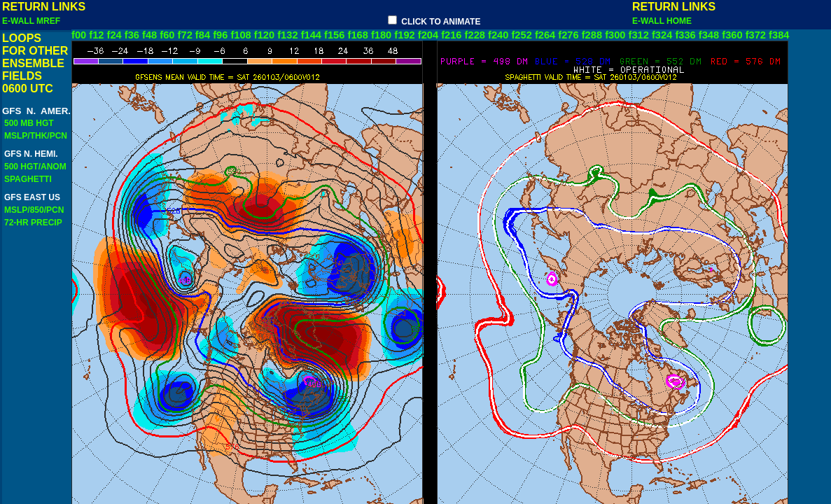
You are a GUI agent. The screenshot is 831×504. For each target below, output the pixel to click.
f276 (568, 35)
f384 (779, 35)
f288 (592, 35)
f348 (709, 35)
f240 (498, 35)
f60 (167, 35)
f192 (404, 35)
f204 (428, 35)
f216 (451, 35)
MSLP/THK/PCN (36, 136)
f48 (149, 35)
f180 (381, 35)
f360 (732, 35)
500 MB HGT (29, 123)
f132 (287, 35)
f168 (358, 35)
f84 (203, 35)
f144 (311, 35)
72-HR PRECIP (33, 223)
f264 (545, 35)
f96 (220, 35)
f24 (114, 35)
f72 (185, 35)
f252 (521, 35)
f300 (615, 35)
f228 (475, 35)
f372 (756, 35)
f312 (639, 35)
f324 (662, 35)
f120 (264, 35)
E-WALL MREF (34, 21)
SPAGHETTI (28, 179)
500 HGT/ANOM (35, 167)
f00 (79, 35)
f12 (96, 35)
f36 (132, 35)
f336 (685, 35)
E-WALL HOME (664, 21)
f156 (334, 35)
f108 (240, 35)
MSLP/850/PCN (34, 210)
